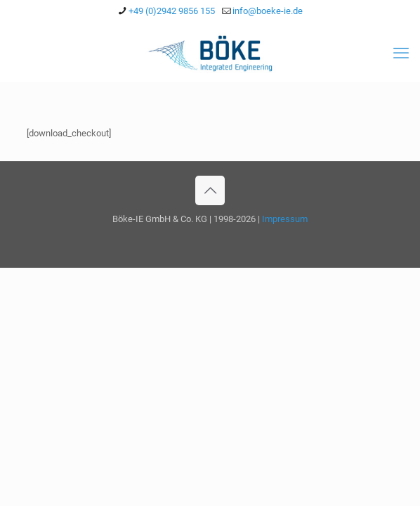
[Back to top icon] (210, 190)
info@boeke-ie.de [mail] (268, 11)
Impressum (285, 219)
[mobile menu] (401, 53)
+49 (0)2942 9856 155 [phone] (172, 11)
